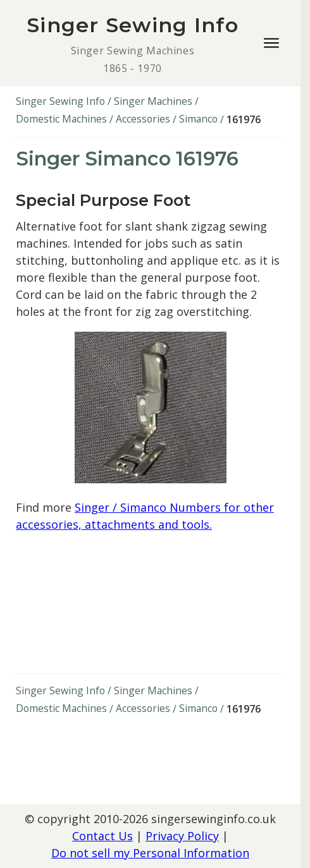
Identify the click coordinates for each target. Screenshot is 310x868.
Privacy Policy (182, 836)
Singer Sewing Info (60, 101)
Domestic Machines (61, 119)
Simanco (198, 119)
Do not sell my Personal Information (150, 853)
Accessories (143, 119)
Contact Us (102, 836)
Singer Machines (153, 101)
